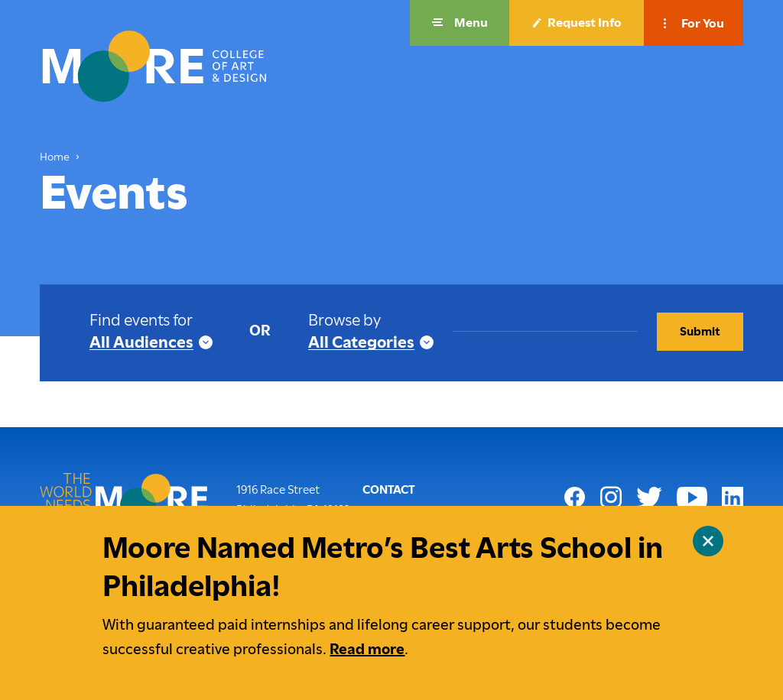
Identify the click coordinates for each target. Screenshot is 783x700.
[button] (460, 23)
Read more (367, 649)
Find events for (141, 320)
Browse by (344, 320)
